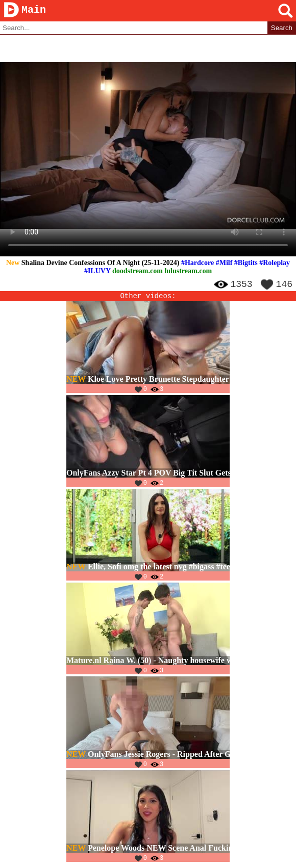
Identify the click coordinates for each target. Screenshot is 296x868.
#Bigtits (246, 263)
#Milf (224, 263)
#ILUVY (97, 271)
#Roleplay (275, 263)
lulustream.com (188, 271)
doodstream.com (138, 271)
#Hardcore (198, 263)
